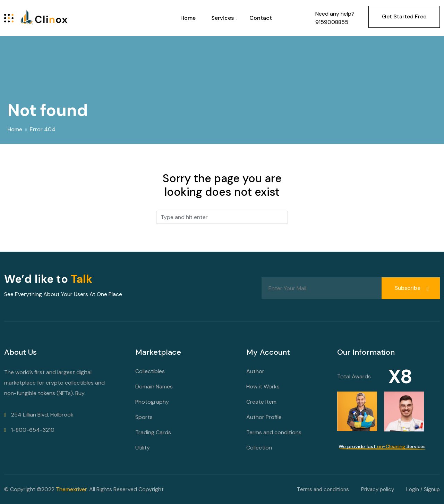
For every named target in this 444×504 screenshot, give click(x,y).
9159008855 (332, 22)
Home (188, 18)
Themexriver (71, 489)
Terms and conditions (274, 432)
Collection (259, 448)
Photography (152, 402)
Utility (143, 448)
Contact (261, 18)
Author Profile (264, 417)
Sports (144, 417)
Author (255, 371)
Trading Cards (153, 432)
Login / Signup (423, 489)
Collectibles (150, 371)
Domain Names (154, 387)
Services (223, 18)
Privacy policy (378, 489)
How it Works (263, 387)
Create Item (261, 402)
